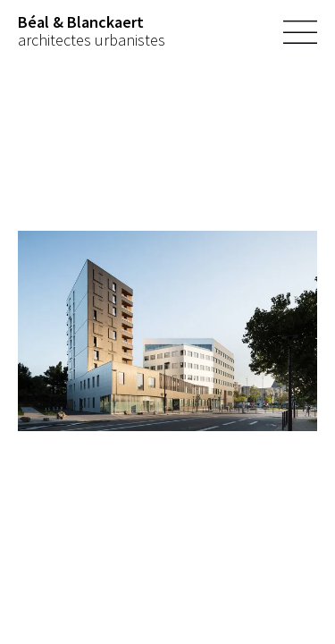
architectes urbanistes (92, 31)
